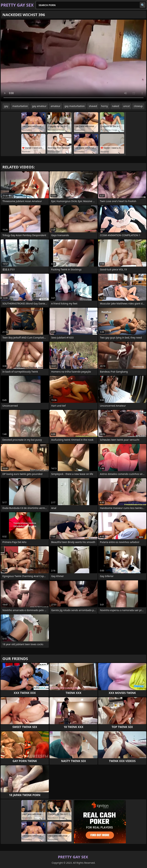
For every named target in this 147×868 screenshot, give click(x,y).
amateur (55, 106)
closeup (138, 106)
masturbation (20, 106)
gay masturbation (75, 106)
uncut (126, 106)
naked (116, 106)
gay (6, 106)
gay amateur (39, 106)
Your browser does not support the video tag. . (73, 61)
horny (104, 106)
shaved (93, 106)
